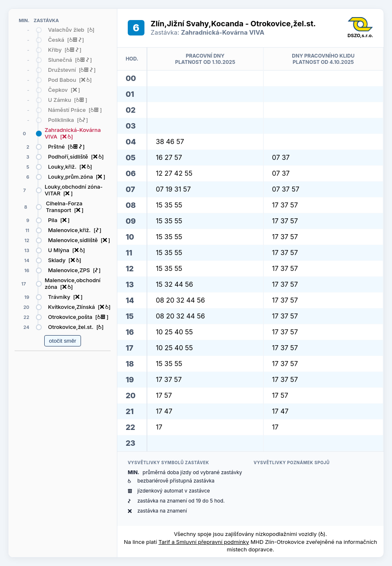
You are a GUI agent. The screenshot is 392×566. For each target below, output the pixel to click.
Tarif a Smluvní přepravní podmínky (204, 542)
